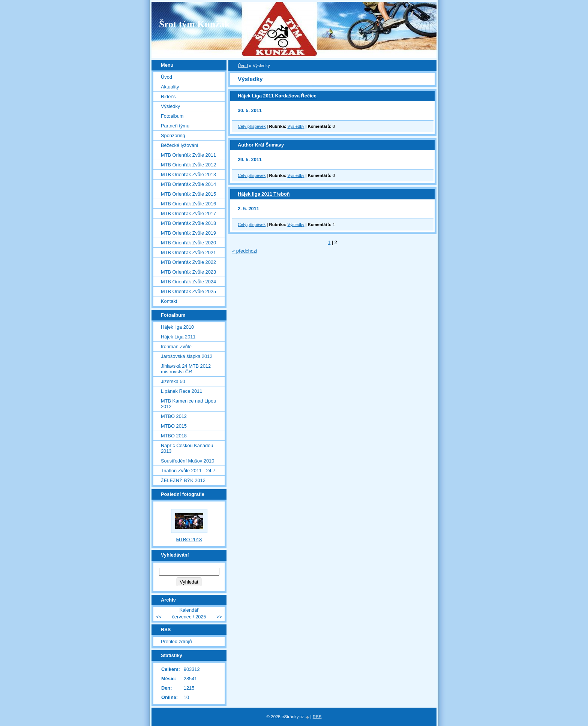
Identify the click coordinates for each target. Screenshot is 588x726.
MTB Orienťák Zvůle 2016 (188, 204)
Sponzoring (173, 135)
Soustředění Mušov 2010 (187, 461)
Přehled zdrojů (176, 641)
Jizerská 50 (173, 381)
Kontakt (169, 301)
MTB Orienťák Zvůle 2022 (188, 262)
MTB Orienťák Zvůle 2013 (188, 174)
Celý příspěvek (252, 126)
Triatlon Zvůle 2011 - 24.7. (189, 471)
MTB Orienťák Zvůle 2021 (188, 252)
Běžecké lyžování (180, 145)
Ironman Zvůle (176, 347)
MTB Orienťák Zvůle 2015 (188, 194)
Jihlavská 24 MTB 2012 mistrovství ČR (186, 369)
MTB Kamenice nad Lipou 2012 (188, 404)
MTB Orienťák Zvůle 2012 (188, 165)
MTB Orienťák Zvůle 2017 (188, 213)
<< (159, 617)
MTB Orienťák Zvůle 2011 (188, 155)
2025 (201, 617)
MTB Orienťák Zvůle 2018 (188, 223)
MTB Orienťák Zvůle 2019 (188, 233)
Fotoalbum (172, 116)
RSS (317, 717)
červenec (181, 617)
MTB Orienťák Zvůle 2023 (188, 272)
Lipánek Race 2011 (181, 391)
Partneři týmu (175, 126)
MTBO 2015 (174, 426)
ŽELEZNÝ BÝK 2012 (183, 480)
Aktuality (170, 87)
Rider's (168, 97)
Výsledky (296, 126)
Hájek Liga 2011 (178, 337)
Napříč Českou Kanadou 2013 (187, 448)
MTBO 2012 (174, 416)
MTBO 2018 (174, 436)
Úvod (243, 66)
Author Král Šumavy (261, 145)
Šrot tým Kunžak (194, 24)
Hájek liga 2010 (177, 327)
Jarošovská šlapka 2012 (187, 356)
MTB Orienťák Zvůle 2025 (188, 291)
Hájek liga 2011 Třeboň (264, 194)
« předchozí (245, 251)
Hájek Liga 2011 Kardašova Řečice (277, 96)
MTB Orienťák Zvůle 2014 (188, 184)
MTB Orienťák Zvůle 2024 (188, 282)
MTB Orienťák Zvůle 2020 (188, 243)
